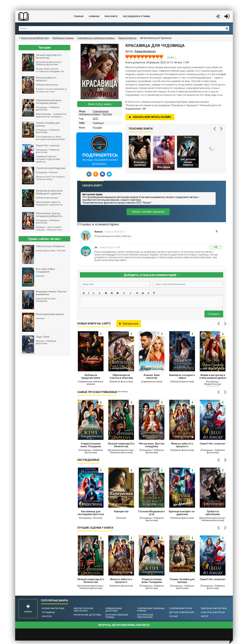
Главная (79, 16)
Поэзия (173, 616)
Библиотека (41, 16)
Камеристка (121, 511)
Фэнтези (47, 616)
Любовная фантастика (214, 608)
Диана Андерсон (127, 38)
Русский (97, 128)
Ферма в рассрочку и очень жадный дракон (213, 376)
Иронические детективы (87, 615)
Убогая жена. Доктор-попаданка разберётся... (152, 445)
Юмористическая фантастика (84, 610)
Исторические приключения (145, 616)
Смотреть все (129, 324)
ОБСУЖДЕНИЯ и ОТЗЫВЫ (136, 16)
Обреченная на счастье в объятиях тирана (121, 377)
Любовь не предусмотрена (91, 376)
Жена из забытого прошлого (182, 445)
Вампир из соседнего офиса (182, 376)
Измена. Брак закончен (152, 376)
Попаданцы (48, 612)
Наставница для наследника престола (91, 513)
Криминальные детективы (114, 610)
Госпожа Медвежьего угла (152, 513)
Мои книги (111, 16)
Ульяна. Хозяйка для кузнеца (182, 581)
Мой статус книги (100, 104)
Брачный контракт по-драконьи (182, 513)
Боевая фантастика (53, 608)
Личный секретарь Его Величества (121, 445)
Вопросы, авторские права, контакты (124, 625)
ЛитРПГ (205, 616)
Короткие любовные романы (117, 616)
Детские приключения (182, 612)
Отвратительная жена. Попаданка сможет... (91, 445)
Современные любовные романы (94, 113)
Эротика (107, 114)
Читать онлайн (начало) (148, 212)
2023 (95, 119)
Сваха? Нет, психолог (213, 444)
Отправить (214, 314)
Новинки (94, 16)
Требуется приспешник (213, 513)
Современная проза (180, 608)
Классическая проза (213, 612)
